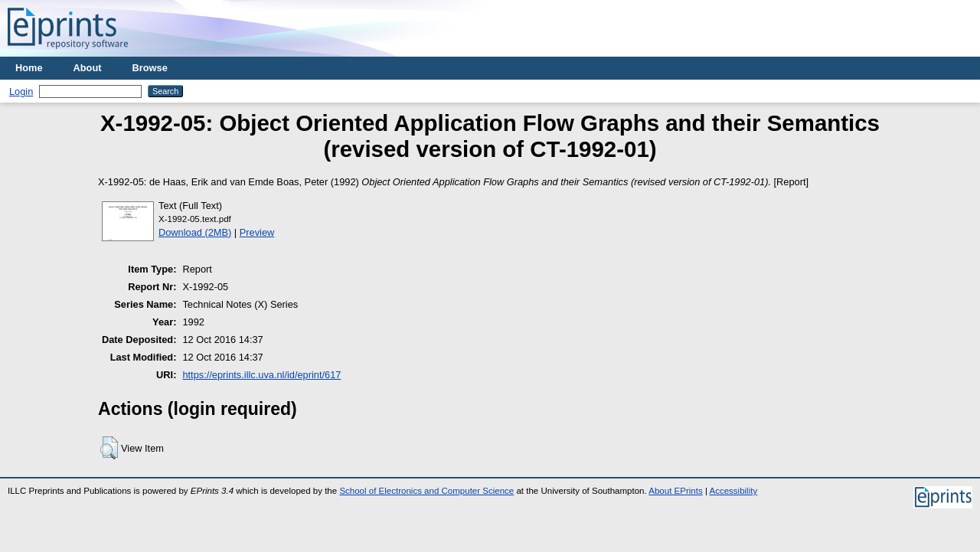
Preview (257, 232)
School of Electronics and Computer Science (426, 491)
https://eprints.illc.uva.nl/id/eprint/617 (261, 375)
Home (29, 68)
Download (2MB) (195, 232)
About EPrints (675, 491)
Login (21, 91)
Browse (150, 68)
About (88, 68)
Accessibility (733, 491)
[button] (109, 448)
